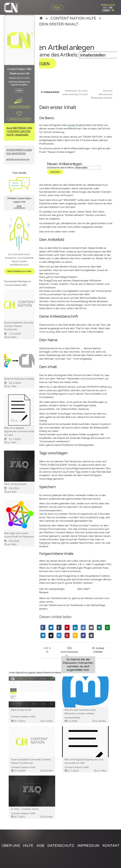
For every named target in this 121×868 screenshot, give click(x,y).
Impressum (88, 845)
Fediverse (45, 543)
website (19, 91)
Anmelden (108, 5)
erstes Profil (75, 125)
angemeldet (75, 670)
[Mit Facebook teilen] (43, 627)
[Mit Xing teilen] (99, 627)
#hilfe (19, 207)
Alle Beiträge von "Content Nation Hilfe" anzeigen (19, 131)
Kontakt (111, 845)
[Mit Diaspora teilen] (51, 635)
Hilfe (28, 845)
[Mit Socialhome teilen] (91, 635)
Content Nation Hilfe (74, 18)
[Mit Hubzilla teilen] (83, 635)
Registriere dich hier (19, 272)
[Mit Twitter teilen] (51, 627)
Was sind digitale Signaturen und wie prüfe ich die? (84, 761)
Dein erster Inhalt (60, 24)
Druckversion (106, 94)
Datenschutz (61, 845)
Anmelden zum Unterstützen (19, 119)
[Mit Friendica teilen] (75, 635)
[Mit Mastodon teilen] (59, 635)
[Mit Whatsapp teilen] (107, 627)
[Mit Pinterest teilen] (67, 627)
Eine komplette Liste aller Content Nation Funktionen (31, 761)
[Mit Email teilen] (91, 627)
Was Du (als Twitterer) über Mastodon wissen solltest (80, 712)
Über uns (11, 845)
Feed (57, 8)
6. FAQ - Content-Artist (25, 809)
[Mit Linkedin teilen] (75, 627)
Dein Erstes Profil (21, 710)
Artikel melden (98, 650)
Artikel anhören (50, 92)
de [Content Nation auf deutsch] (111, 8)
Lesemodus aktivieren (102, 98)
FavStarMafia (72, 718)
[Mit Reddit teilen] (83, 627)
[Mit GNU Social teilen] (67, 635)
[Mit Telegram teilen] (43, 635)
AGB (40, 845)
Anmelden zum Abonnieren (19, 107)
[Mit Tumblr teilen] (59, 627)
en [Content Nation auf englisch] (105, 8)
